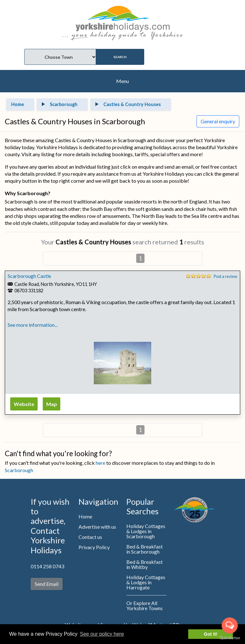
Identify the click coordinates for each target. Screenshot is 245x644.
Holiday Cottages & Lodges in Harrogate (146, 582)
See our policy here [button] (102, 634)
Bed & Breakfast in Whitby (145, 564)
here (100, 463)
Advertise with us (97, 527)
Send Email (47, 584)
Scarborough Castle (29, 276)
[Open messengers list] (230, 625)
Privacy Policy (94, 547)
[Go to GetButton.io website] (230, 638)
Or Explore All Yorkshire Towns (145, 606)
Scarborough (19, 470)
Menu (122, 81)
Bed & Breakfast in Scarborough (145, 549)
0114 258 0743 (47, 566)
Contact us (90, 537)
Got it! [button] (211, 634)
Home (85, 516)
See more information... (33, 325)
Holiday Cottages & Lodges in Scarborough (146, 531)
